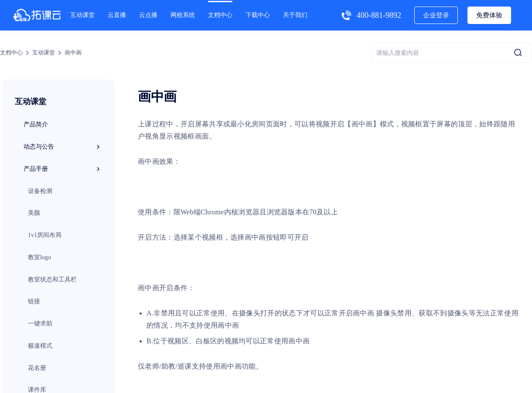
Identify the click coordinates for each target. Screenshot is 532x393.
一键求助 (40, 324)
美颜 (34, 213)
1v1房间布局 (45, 235)
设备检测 (40, 191)
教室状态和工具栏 (52, 280)
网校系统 (183, 15)
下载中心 (258, 15)
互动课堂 (82, 15)
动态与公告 (63, 147)
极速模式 (40, 346)
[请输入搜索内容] (452, 53)
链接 (34, 301)
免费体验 (489, 15)
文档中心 (220, 15)
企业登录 (436, 15)
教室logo (39, 257)
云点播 (148, 15)
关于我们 (295, 15)
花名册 (37, 368)
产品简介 (36, 124)
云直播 (117, 15)
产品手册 (63, 169)
